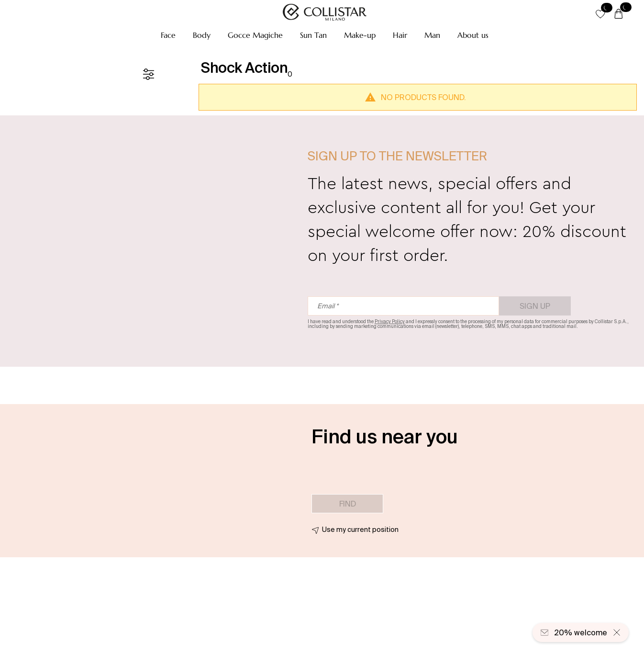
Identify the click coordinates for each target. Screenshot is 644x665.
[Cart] (619, 14)
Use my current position (360, 530)
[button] (168, 35)
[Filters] (148, 74)
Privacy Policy (390, 321)
